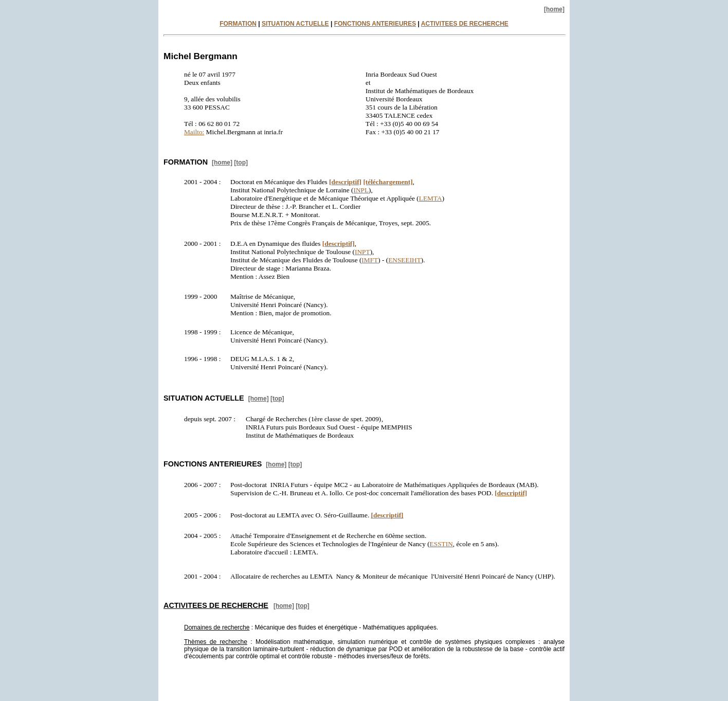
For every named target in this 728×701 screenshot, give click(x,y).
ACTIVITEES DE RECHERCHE (465, 24)
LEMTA (431, 198)
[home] (554, 9)
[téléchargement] (388, 182)
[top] (241, 163)
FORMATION (238, 24)
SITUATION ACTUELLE (295, 24)
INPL (361, 190)
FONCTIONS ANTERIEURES (375, 24)
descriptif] (345, 182)
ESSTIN (441, 544)
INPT (362, 252)
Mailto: (194, 132)
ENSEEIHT (405, 260)
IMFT (370, 260)
